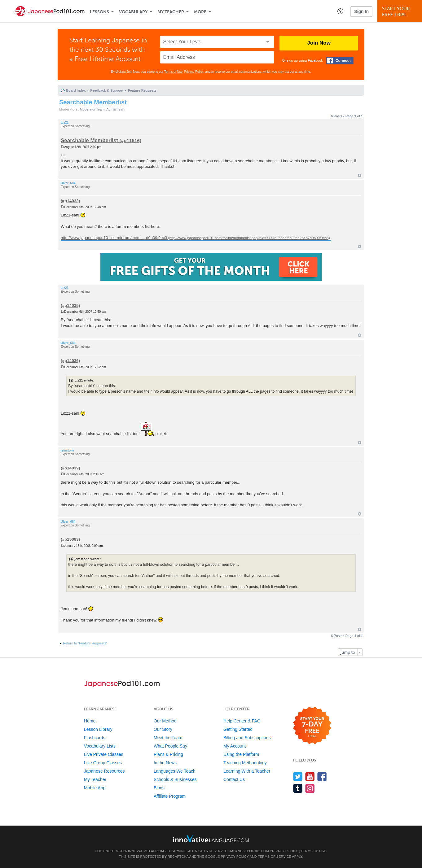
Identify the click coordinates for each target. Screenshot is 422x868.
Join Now (319, 43)
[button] (340, 11)
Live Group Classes (103, 763)
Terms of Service (275, 857)
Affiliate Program (170, 796)
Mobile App (95, 788)
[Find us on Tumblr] (298, 788)
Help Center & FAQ (242, 721)
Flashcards (95, 738)
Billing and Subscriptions (247, 738)
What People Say (170, 746)
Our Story (163, 729)
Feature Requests (142, 90)
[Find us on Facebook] (322, 776)
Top (360, 175)
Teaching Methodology (245, 763)
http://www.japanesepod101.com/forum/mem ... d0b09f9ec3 (114, 238)
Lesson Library (98, 729)
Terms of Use (173, 72)
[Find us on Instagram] (310, 788)
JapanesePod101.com (249, 851)
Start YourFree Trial (400, 12)
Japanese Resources (104, 771)
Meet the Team (168, 738)
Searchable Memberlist (93, 102)
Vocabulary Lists (100, 746)
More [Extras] (200, 12)
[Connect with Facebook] (340, 61)
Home (90, 721)
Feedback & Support (107, 90)
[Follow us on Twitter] (298, 776)
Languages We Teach (175, 771)
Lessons (99, 12)
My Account (235, 746)
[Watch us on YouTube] (310, 776)
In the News (165, 763)
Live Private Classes (104, 754)
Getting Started (238, 729)
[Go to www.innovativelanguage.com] (211, 838)
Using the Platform (241, 754)
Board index (76, 90)
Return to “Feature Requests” (85, 643)
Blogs (159, 788)
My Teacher (171, 12)
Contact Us (234, 779)
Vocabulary (133, 12)
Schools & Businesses (175, 779)
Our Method (165, 721)
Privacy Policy (194, 72)
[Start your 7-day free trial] (312, 726)
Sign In (361, 11)
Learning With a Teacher (247, 771)
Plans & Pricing (168, 754)
